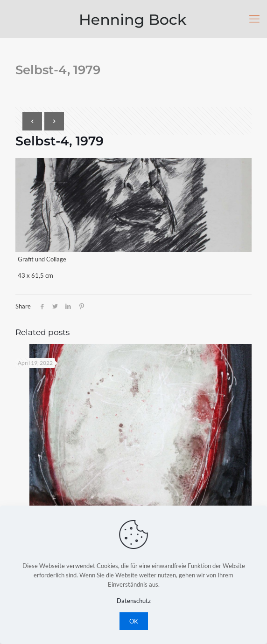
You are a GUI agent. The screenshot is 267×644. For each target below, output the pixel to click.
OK (134, 621)
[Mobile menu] (254, 19)
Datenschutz (134, 601)
